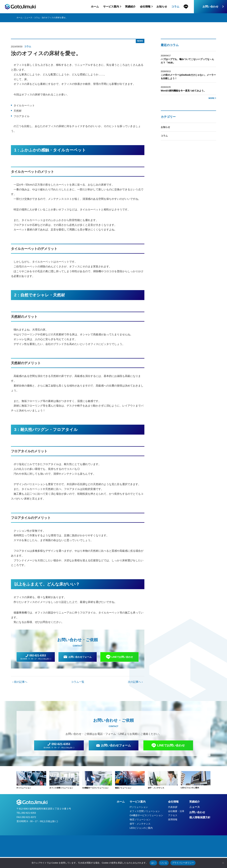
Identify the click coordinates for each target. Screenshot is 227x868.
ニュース (28, 18)
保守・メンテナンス (140, 824)
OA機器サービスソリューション (146, 815)
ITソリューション (139, 807)
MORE (211, 98)
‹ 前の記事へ (20, 682)
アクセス (173, 815)
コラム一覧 (78, 682)
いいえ (164, 863)
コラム (175, 7)
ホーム (95, 7)
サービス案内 (138, 802)
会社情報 (173, 802)
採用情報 (173, 819)
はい (153, 863)
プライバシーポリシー (183, 863)
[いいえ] (223, 863)
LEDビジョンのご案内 (141, 828)
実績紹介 (130, 7)
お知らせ (162, 7)
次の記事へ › (135, 682)
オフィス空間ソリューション (145, 811)
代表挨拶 (173, 807)
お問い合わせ (210, 7)
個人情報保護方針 (200, 817)
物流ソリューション (140, 819)
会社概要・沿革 (176, 811)
